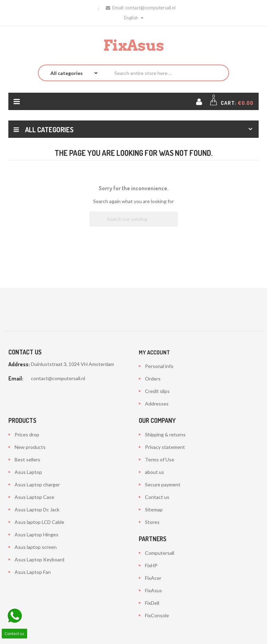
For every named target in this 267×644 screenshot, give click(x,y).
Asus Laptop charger (37, 484)
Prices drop (27, 434)
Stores (152, 522)
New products (30, 447)
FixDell (152, 603)
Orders (153, 379)
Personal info (159, 366)
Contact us (157, 497)
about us (155, 472)
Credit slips (157, 391)
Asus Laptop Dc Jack (37, 509)
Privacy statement (165, 447)
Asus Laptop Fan (33, 572)
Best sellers (27, 459)
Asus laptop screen (36, 547)
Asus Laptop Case (34, 497)
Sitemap (154, 509)
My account (154, 352)
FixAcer (153, 578)
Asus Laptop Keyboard (39, 559)
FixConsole (157, 615)
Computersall (160, 553)
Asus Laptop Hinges (37, 534)
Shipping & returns (165, 434)
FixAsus (153, 590)
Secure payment (163, 484)
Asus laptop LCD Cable (39, 522)
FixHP (151, 565)
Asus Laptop (28, 472)
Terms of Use (160, 459)
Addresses (157, 404)
